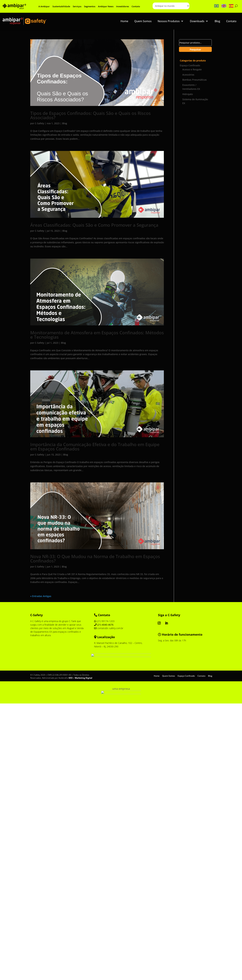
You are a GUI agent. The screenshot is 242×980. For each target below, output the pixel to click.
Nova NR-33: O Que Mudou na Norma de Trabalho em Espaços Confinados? (95, 559)
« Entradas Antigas (41, 596)
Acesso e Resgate (192, 69)
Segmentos (90, 6)
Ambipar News (106, 6)
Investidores (123, 6)
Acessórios (188, 75)
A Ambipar (44, 6)
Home (157, 676)
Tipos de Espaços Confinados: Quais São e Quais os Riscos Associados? (90, 115)
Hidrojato (188, 94)
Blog (65, 123)
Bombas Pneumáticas (195, 80)
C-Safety (39, 123)
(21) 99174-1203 (104, 621)
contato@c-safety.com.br (109, 628)
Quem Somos (169, 676)
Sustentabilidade (61, 6)
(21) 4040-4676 (104, 625)
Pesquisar (195, 49)
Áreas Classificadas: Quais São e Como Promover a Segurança (94, 225)
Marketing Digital (84, 678)
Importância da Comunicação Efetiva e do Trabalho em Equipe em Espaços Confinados (95, 447)
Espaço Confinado (190, 65)
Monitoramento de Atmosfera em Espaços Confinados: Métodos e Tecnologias (97, 335)
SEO (71, 678)
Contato (136, 6)
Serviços (77, 6)
